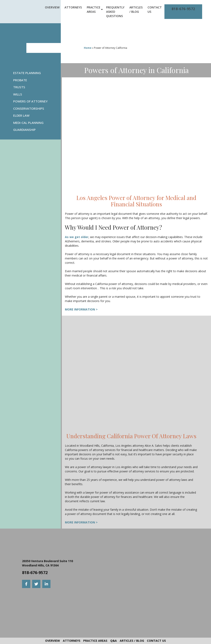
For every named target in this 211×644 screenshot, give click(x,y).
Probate (20, 80)
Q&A (114, 641)
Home (88, 48)
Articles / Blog (136, 9)
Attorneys (73, 7)
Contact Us (155, 9)
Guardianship (24, 130)
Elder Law (21, 115)
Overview (52, 7)
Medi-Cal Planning (28, 123)
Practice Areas (94, 9)
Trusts (19, 87)
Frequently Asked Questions (115, 12)
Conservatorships (29, 108)
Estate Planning (27, 73)
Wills (18, 94)
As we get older (77, 237)
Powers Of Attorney (30, 101)
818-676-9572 (183, 9)
